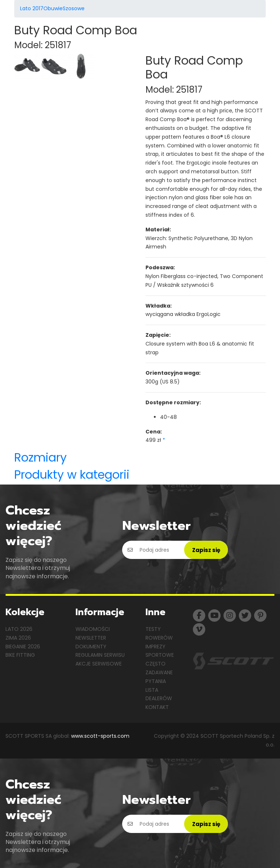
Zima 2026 (18, 638)
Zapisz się (206, 550)
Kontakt (157, 707)
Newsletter (91, 638)
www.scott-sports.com (100, 736)
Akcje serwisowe (99, 664)
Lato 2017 (32, 8)
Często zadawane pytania (159, 672)
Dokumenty (91, 647)
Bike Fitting (20, 655)
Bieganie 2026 (23, 647)
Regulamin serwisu (100, 655)
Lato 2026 (19, 629)
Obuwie (53, 8)
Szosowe (74, 8)
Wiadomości (93, 629)
